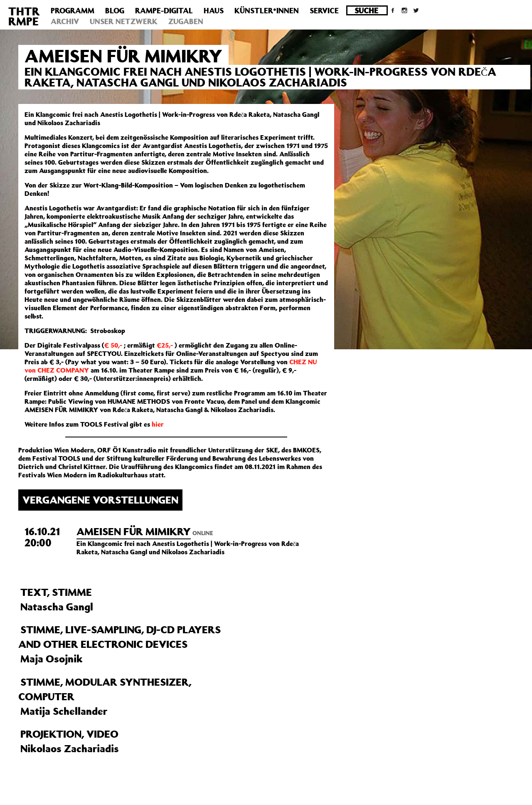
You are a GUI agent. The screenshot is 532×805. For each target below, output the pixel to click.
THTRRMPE (24, 16)
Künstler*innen (267, 10)
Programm (73, 10)
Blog (115, 10)
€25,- (165, 345)
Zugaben (186, 21)
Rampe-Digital (164, 10)
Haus (214, 10)
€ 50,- (113, 345)
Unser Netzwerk (124, 21)
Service (324, 10)
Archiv (65, 21)
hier (158, 424)
